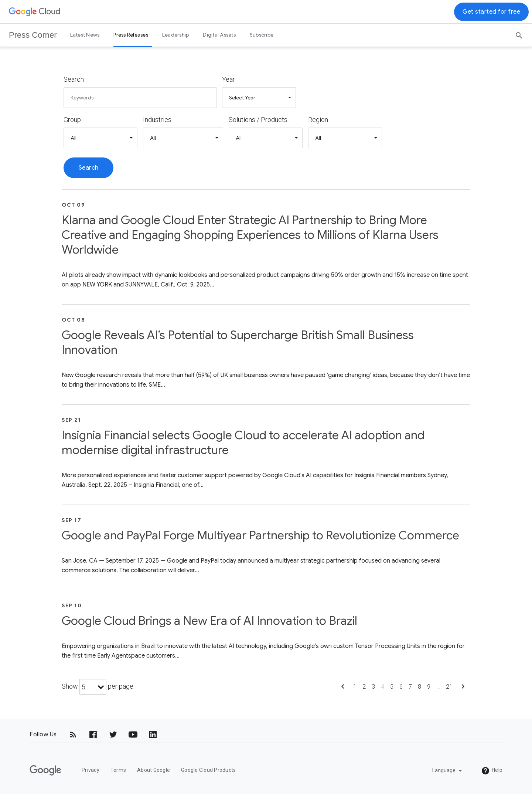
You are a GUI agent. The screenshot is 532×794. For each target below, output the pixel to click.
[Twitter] (113, 734)
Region (318, 120)
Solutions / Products (258, 120)
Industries (157, 120)
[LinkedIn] (153, 734)
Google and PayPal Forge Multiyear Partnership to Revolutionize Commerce (260, 535)
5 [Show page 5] (392, 687)
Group (72, 120)
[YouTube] (133, 734)
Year (229, 79)
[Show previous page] (343, 689)
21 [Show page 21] (449, 687)
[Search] (519, 33)
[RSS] (73, 734)
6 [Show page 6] (401, 687)
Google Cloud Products (208, 770)
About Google (154, 770)
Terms (118, 770)
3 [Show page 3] (373, 687)
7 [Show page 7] (410, 687)
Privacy (91, 770)
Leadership (176, 35)
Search (74, 79)
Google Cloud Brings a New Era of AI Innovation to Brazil (209, 621)
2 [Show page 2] (364, 687)
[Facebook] (93, 734)
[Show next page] (463, 689)
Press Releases (131, 35)
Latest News (85, 35)
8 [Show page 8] (420, 687)
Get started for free (491, 12)
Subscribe (262, 35)
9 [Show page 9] (429, 687)
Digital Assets (219, 35)
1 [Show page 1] (355, 687)
